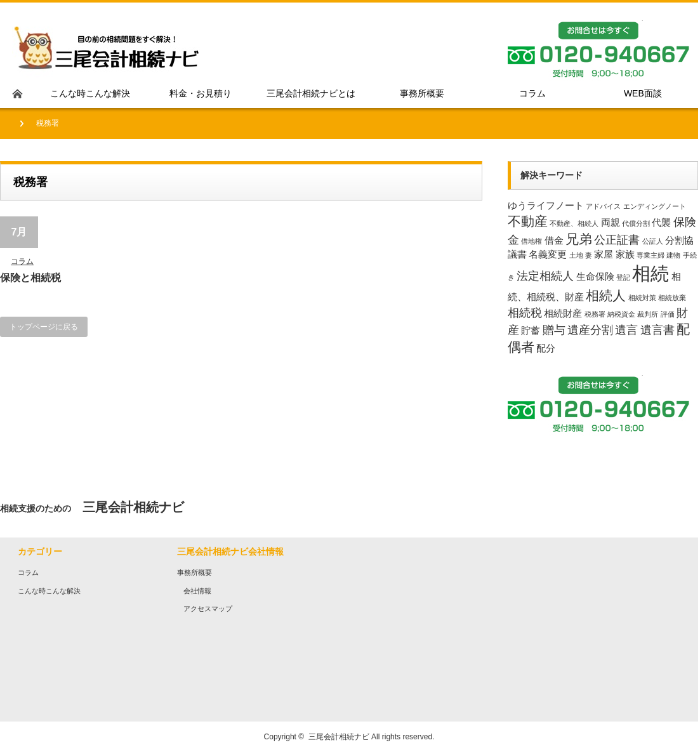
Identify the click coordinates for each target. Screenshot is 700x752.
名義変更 (548, 254)
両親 (611, 222)
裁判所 (648, 314)
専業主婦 (650, 255)
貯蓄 (531, 330)
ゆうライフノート (546, 205)
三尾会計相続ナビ (339, 737)
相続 (650, 273)
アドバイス (603, 206)
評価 (668, 314)
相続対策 (642, 298)
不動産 (528, 221)
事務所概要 (195, 572)
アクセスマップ (208, 609)
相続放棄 (672, 298)
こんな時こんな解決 (49, 591)
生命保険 (595, 276)
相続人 (606, 295)
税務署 (595, 314)
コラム (22, 261)
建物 (673, 255)
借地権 (532, 241)
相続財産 (563, 313)
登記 (623, 277)
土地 (576, 255)
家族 (625, 254)
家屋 (604, 254)
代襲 (661, 222)
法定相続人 (545, 276)
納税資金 (621, 314)
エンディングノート (655, 206)
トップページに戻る (44, 327)
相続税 (525, 313)
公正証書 (617, 240)
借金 (554, 240)
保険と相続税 (30, 278)
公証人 (653, 241)
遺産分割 (590, 330)
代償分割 (636, 223)
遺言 (626, 330)
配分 (546, 348)
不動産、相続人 (574, 223)
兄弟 (579, 239)
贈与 (554, 330)
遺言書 (657, 330)
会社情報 (197, 591)
